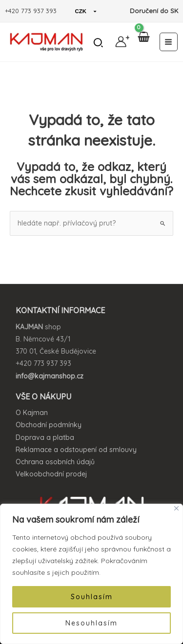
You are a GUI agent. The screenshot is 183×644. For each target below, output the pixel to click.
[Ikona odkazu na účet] (121, 42)
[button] (99, 44)
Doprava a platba (45, 437)
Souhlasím (92, 597)
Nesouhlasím (91, 623)
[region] (91, 574)
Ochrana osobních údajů (55, 462)
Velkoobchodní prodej (51, 474)
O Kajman (32, 413)
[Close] (176, 508)
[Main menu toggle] (169, 42)
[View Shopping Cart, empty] (143, 42)
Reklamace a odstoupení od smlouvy (76, 450)
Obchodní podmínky (49, 425)
